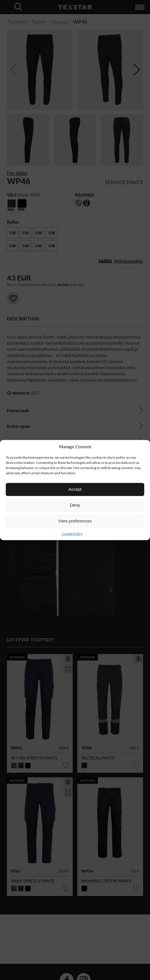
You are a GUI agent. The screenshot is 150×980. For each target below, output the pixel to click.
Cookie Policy (72, 534)
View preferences (75, 521)
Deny (75, 505)
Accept (75, 489)
